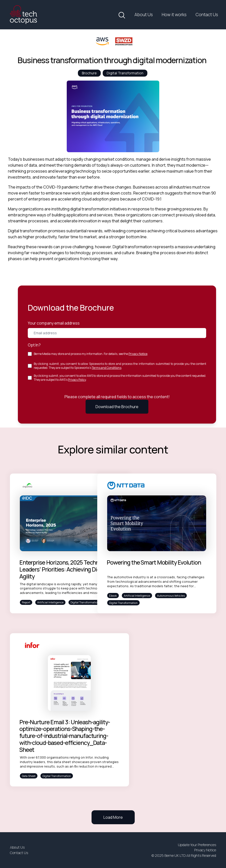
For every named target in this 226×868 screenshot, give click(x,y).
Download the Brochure (117, 407)
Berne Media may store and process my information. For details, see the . (91, 354)
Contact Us (207, 14)
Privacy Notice (138, 354)
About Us (144, 14)
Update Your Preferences (197, 845)
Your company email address (54, 323)
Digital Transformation (125, 73)
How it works (174, 14)
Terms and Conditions (107, 368)
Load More (113, 817)
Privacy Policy (77, 380)
